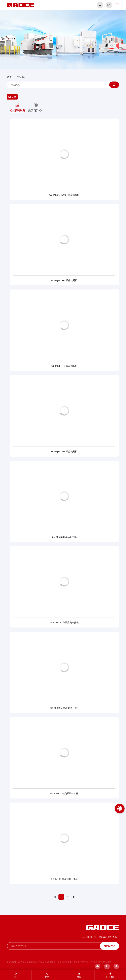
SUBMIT (109, 946)
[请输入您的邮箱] (54, 946)
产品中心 (21, 77)
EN (109, 5)
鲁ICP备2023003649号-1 (66, 962)
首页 (9, 77)
